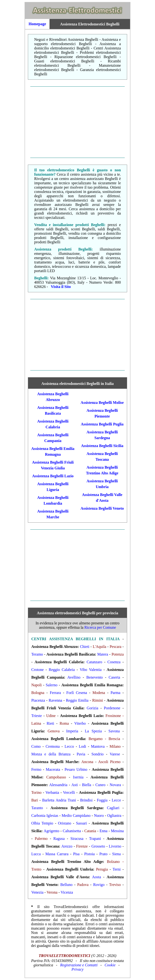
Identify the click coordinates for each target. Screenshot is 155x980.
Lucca (36, 854)
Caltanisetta (72, 831)
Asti (75, 785)
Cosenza (114, 662)
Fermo (36, 769)
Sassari (81, 823)
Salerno (52, 685)
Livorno (115, 846)
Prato (104, 854)
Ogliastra (114, 816)
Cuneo (100, 785)
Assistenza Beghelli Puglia (102, 424)
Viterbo (80, 723)
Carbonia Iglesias (45, 816)
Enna (103, 831)
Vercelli (69, 792)
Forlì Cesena (77, 693)
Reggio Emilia (77, 700)
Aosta (96, 877)
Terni (117, 869)
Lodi (82, 746)
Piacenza (38, 700)
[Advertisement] (77, 122)
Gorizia (93, 708)
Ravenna (56, 700)
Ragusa (59, 839)
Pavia (81, 754)
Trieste (37, 716)
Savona (114, 731)
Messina (117, 831)
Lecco (69, 746)
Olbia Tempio (42, 823)
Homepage (37, 24)
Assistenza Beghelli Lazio (53, 476)
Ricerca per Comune (100, 627)
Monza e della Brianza (51, 754)
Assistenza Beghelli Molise (102, 403)
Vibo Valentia (91, 670)
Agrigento (52, 831)
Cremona (53, 746)
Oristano (65, 823)
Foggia (102, 800)
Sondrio (97, 754)
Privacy (78, 969)
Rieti (50, 723)
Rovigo (99, 885)
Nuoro (99, 816)
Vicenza (67, 892)
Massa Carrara (57, 854)
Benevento (94, 677)
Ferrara (55, 693)
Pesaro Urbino (76, 769)
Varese (115, 754)
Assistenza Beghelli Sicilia (102, 446)
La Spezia (93, 731)
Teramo (37, 654)
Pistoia (89, 854)
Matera (103, 654)
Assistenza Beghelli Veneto (102, 508)
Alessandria (58, 785)
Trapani (95, 839)
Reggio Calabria (62, 670)
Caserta (114, 677)
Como (36, 746)
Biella (87, 785)
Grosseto (98, 846)
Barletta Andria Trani (59, 800)
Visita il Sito (61, 287)
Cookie (110, 965)
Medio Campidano (76, 816)
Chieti (85, 647)
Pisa (76, 854)
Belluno (66, 885)
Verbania (52, 792)
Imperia (72, 731)
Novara (115, 785)
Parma (115, 693)
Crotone (37, 670)
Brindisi (87, 800)
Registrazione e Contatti (79, 965)
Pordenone (112, 708)
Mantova (98, 746)
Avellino (74, 677)
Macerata (53, 769)
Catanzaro (94, 662)
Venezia (37, 892)
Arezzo (67, 846)
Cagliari (113, 808)
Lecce (116, 800)
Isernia (78, 777)
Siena (117, 854)
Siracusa (77, 839)
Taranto (37, 808)
